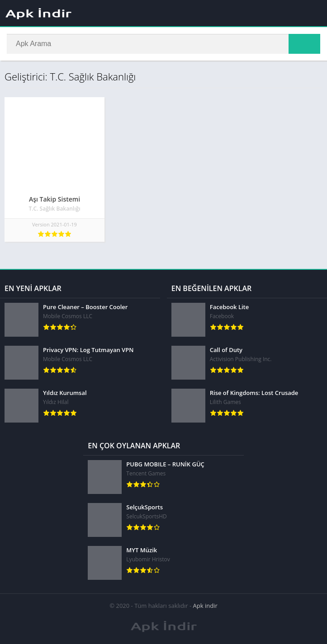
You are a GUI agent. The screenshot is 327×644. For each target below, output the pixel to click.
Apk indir (205, 606)
